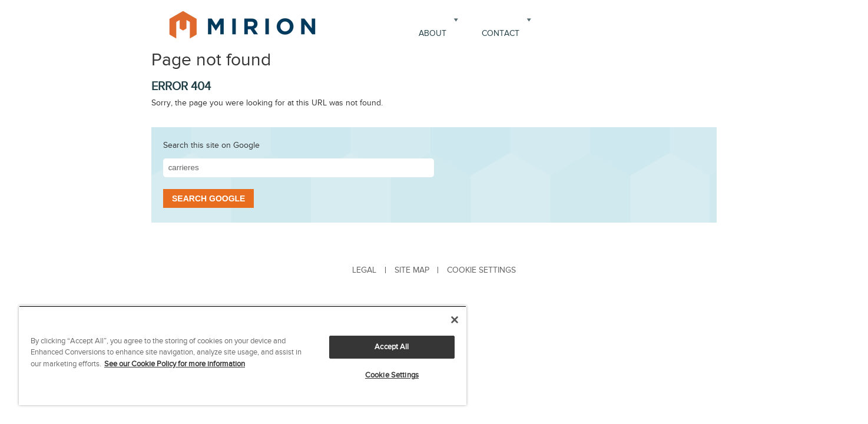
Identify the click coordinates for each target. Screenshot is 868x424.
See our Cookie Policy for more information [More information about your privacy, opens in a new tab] (175, 364)
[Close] (455, 320)
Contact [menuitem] (501, 33)
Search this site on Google (211, 145)
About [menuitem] (433, 33)
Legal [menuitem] (364, 270)
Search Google (208, 198)
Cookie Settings (392, 375)
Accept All (392, 347)
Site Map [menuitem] (412, 270)
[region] (243, 355)
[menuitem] (481, 270)
